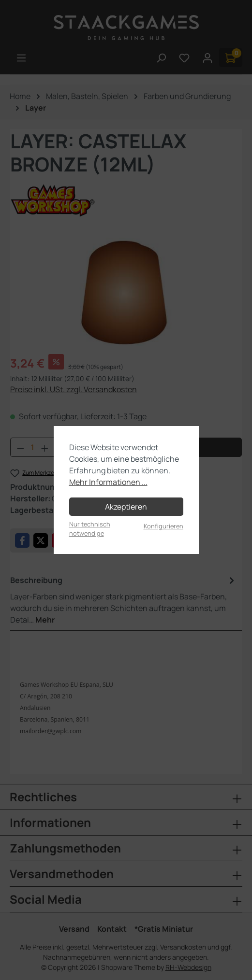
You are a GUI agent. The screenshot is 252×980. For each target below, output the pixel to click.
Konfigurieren (163, 526)
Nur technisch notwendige (90, 529)
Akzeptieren (126, 507)
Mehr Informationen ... (108, 482)
